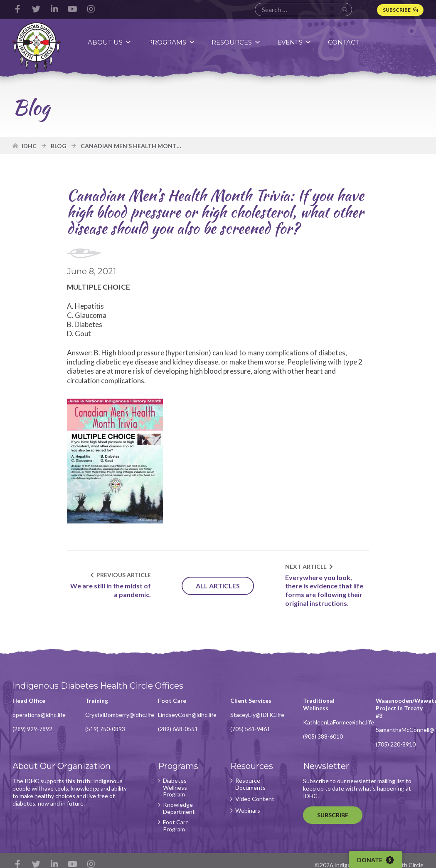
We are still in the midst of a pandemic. (111, 590)
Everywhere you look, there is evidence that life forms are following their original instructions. (324, 590)
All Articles (218, 586)
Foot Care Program (176, 826)
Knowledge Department (179, 808)
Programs (171, 42)
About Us (110, 42)
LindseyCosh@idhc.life (187, 715)
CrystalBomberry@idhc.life (120, 715)
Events (294, 42)
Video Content (255, 799)
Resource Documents (250, 784)
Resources (236, 42)
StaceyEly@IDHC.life (257, 715)
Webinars (248, 811)
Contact (344, 42)
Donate (376, 860)
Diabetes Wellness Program (175, 788)
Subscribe (397, 10)
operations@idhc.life (39, 715)
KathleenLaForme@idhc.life (339, 722)
